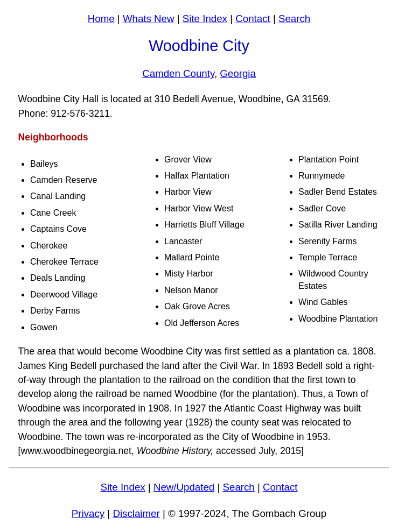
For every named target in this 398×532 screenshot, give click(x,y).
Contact (253, 19)
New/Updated (184, 487)
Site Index (205, 19)
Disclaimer (136, 513)
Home (101, 19)
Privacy (88, 513)
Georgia (238, 73)
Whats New (149, 19)
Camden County (178, 73)
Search (294, 19)
